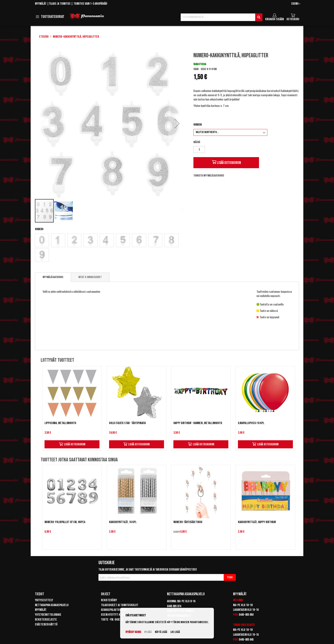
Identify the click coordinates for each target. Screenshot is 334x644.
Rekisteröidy (109, 600)
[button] (296, 4)
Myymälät (41, 4)
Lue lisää (175, 632)
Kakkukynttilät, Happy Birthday (257, 522)
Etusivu (44, 37)
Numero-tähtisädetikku (188, 522)
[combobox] (222, 17)
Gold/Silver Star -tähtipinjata (127, 423)
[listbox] (110, 248)
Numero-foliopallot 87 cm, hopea (65, 522)
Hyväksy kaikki (133, 632)
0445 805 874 (174, 606)
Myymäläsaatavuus (53, 277)
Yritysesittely (44, 600)
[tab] (53, 277)
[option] (42, 240)
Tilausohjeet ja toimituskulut (120, 605)
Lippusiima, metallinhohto (60, 423)
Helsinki (238, 600)
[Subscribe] (230, 577)
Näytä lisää (161, 632)
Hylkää (148, 632)
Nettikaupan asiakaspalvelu (52, 605)
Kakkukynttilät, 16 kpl (123, 522)
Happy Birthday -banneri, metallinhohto (198, 423)
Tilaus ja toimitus (60, 4)
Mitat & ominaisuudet (90, 277)
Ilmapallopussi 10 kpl (251, 423)
